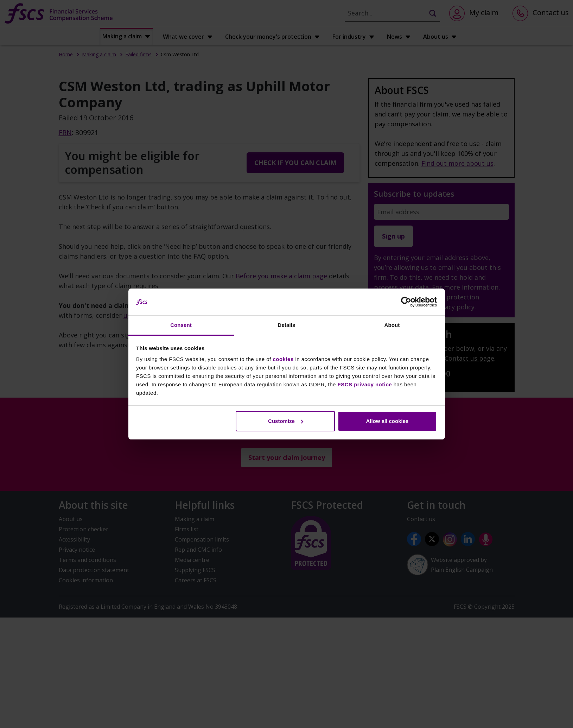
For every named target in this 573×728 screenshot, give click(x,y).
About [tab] (392, 325)
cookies (283, 359)
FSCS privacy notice (365, 384)
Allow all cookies (387, 421)
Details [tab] (287, 325)
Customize (286, 421)
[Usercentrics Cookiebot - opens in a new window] (406, 302)
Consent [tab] (181, 325)
